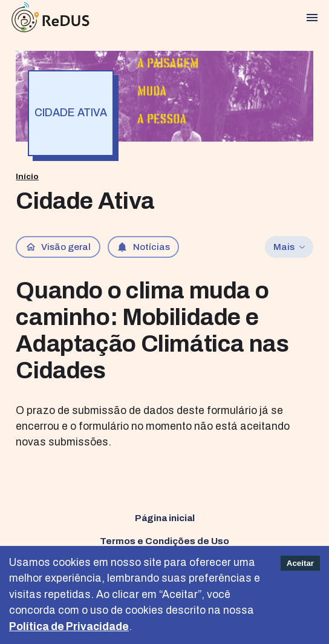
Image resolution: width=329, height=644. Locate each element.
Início (27, 176)
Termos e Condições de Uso (164, 541)
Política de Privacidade (69, 627)
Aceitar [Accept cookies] (300, 563)
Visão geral (58, 247)
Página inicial (165, 518)
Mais (289, 247)
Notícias (143, 247)
